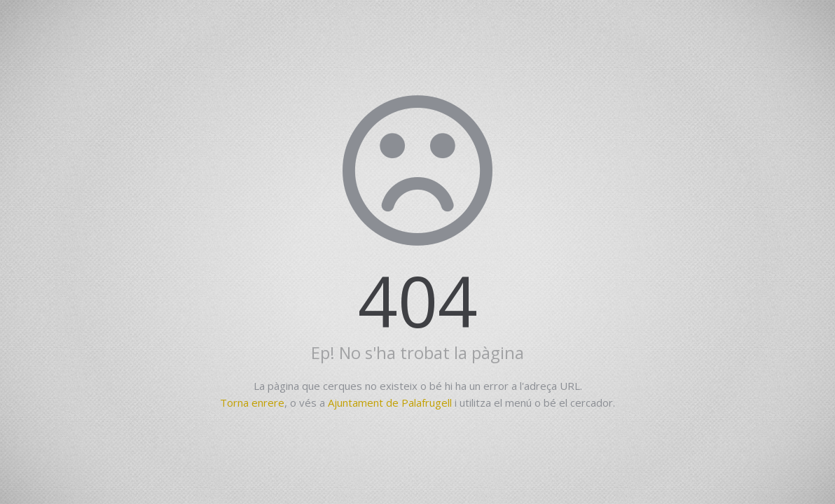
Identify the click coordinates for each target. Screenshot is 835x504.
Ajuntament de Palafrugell (390, 402)
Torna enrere (252, 402)
